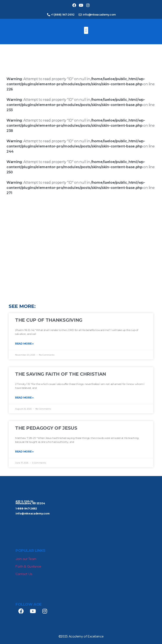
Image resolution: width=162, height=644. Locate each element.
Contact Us (24, 574)
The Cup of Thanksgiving (49, 320)
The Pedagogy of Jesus (46, 428)
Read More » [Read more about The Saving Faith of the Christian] (24, 398)
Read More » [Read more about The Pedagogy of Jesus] (24, 452)
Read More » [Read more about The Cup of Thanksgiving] (24, 344)
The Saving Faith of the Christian (61, 374)
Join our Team (26, 559)
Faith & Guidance (28, 567)
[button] (86, 30)
